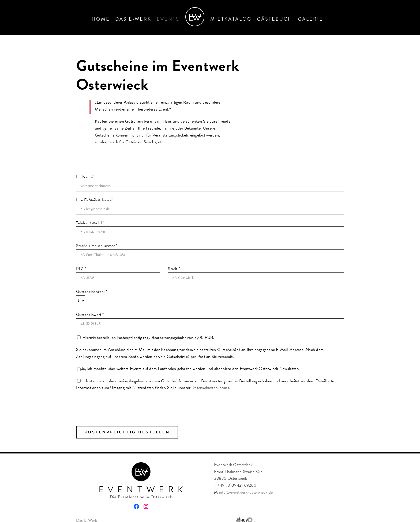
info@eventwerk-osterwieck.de (246, 492)
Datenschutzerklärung (210, 388)
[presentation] (117, 402)
